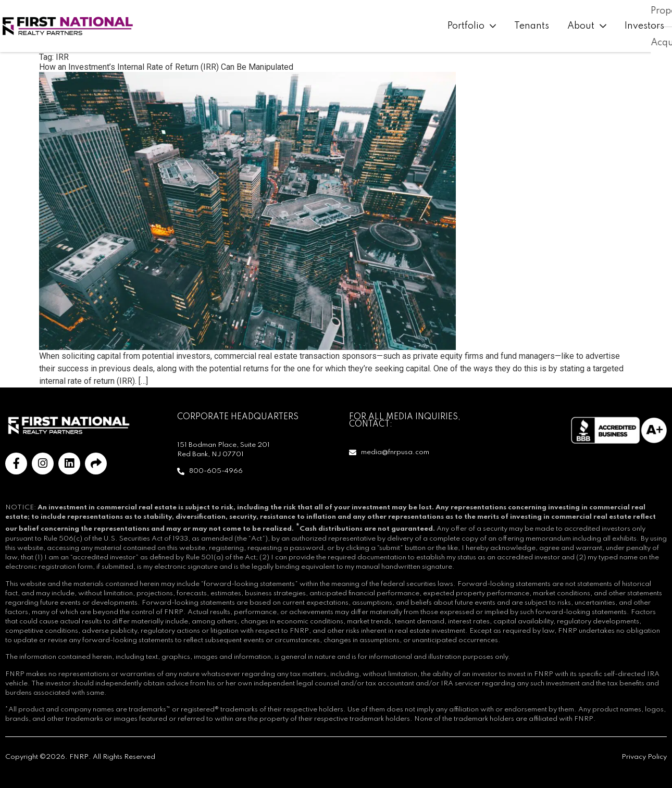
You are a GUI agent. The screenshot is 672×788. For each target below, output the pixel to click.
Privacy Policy (644, 757)
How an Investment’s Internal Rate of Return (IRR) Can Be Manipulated (166, 67)
